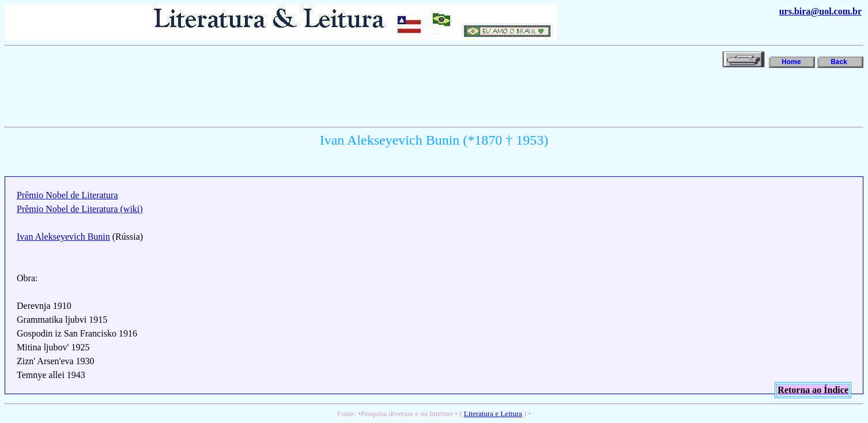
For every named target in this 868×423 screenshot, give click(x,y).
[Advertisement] (214, 96)
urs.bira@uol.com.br (820, 11)
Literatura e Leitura (493, 413)
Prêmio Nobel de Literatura (67, 195)
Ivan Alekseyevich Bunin (63, 237)
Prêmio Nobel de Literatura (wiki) (80, 209)
